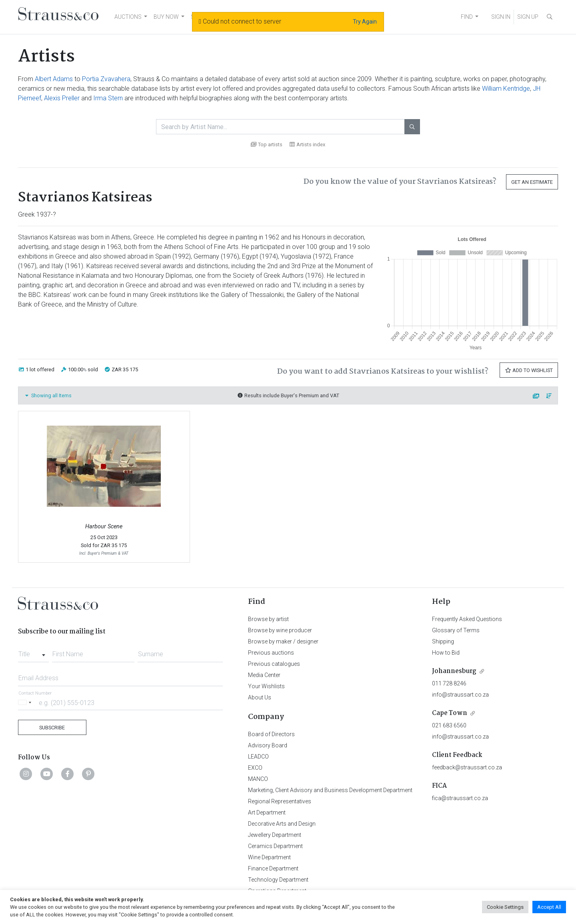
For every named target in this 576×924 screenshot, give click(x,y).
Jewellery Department (275, 835)
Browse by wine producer (280, 630)
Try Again (365, 22)
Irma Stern (108, 98)
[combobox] (33, 652)
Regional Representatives (280, 801)
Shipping (443, 641)
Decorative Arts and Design (282, 824)
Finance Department (273, 868)
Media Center (264, 675)
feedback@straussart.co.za (467, 767)
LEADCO (258, 757)
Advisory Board (268, 745)
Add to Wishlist (529, 370)
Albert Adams (54, 79)
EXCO (255, 768)
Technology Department (278, 880)
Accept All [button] (549, 907)
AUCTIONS (128, 17)
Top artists (267, 144)
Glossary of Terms (456, 630)
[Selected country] (26, 702)
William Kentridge (506, 89)
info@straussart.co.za (460, 695)
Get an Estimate (532, 182)
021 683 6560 (449, 725)
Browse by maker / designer (283, 641)
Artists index (307, 144)
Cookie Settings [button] (505, 907)
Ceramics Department (275, 846)
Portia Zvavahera (106, 79)
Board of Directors (271, 734)
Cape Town (450, 713)
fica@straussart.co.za (460, 798)
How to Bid (446, 653)
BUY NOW (166, 17)
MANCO (258, 779)
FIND (467, 17)
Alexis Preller (62, 98)
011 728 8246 (449, 683)
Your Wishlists (266, 686)
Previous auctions (271, 653)
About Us (260, 697)
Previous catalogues (274, 664)
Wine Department (269, 857)
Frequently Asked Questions (467, 619)
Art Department (267, 812)
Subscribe (52, 728)
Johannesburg (454, 671)
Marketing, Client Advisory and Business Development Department (330, 790)
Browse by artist (268, 619)
